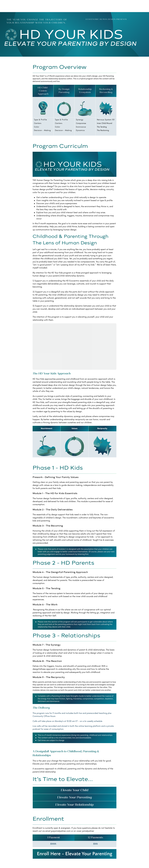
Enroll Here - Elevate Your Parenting (75, 854)
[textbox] (43, 91)
